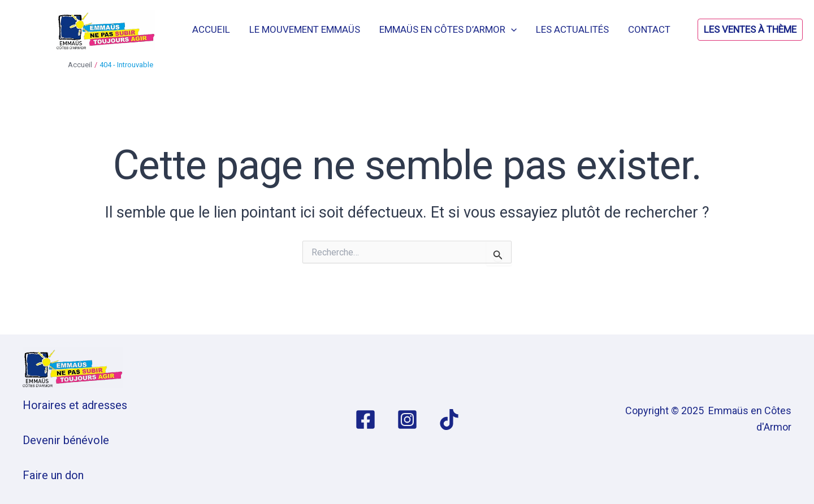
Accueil (211, 29)
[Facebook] (365, 420)
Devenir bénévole (66, 440)
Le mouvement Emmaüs (305, 29)
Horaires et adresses (75, 405)
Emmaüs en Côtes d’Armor (448, 29)
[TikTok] (449, 420)
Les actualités (572, 29)
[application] (511, 29)
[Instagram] (407, 420)
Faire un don (53, 475)
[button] (722, 30)
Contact (649, 29)
